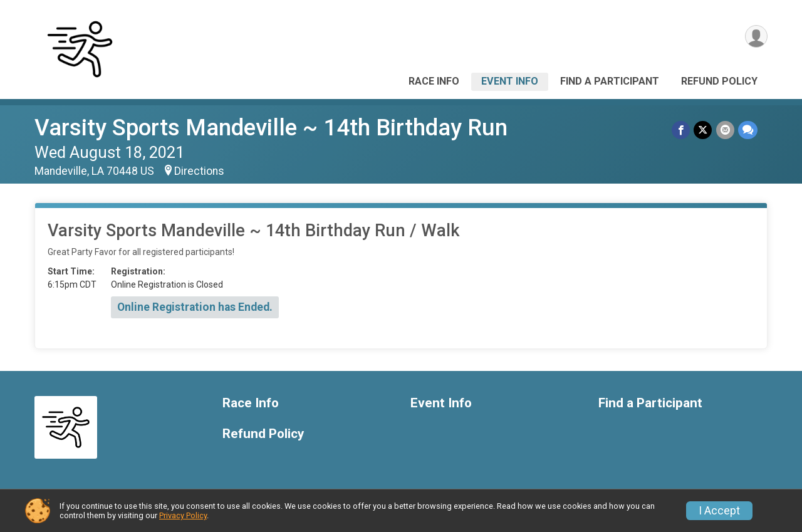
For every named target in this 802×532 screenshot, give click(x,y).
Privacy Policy (183, 515)
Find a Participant (610, 81)
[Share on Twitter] (703, 130)
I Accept (719, 511)
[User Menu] (756, 37)
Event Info (510, 81)
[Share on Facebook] (681, 130)
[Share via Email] (725, 130)
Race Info (434, 81)
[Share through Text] (748, 130)
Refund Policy (719, 81)
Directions (199, 171)
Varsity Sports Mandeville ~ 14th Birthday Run (271, 128)
